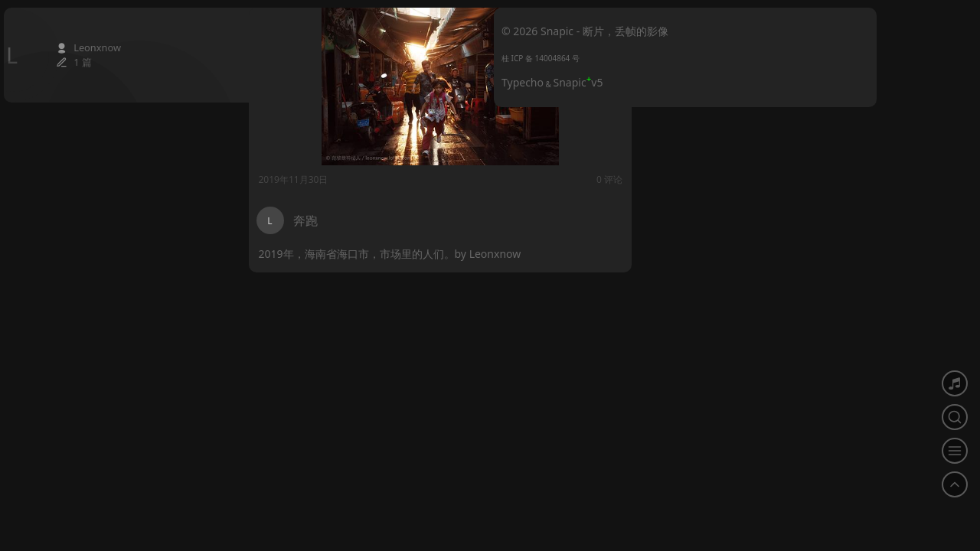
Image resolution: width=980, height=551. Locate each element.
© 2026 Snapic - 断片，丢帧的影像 (585, 31)
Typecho (523, 82)
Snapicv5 (578, 82)
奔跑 (305, 220)
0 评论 (464, 179)
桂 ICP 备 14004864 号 (541, 58)
